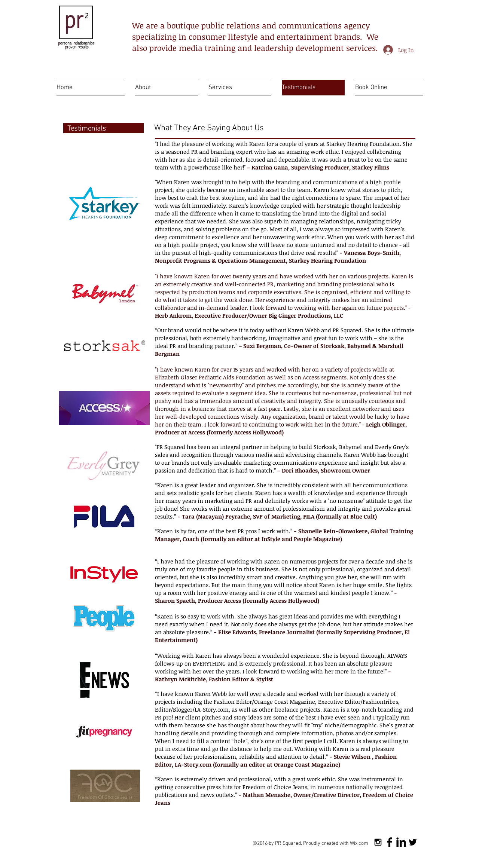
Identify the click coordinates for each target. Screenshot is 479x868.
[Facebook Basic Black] (390, 842)
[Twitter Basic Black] (413, 842)
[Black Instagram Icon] (378, 842)
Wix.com (359, 843)
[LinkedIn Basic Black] (401, 842)
